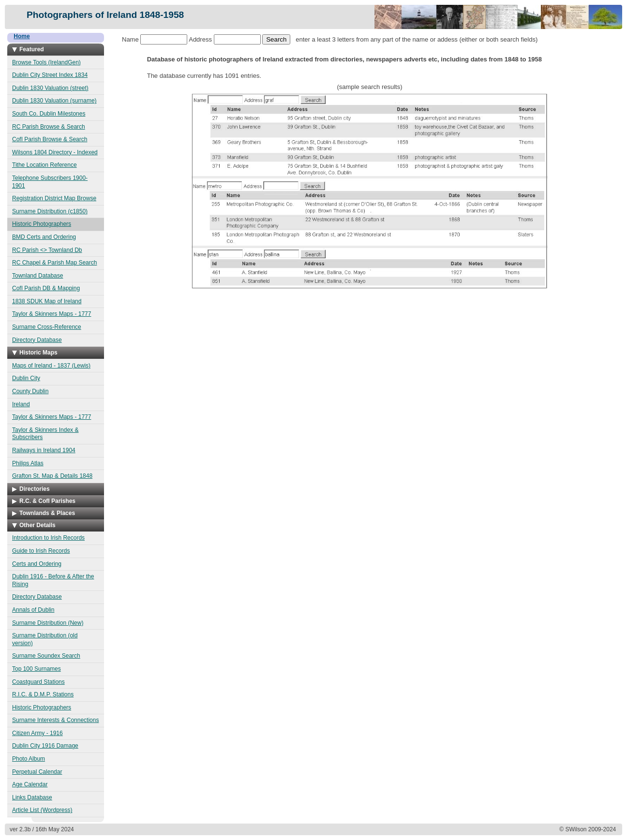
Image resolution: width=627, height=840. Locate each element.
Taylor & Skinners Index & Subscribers (45, 434)
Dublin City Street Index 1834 (50, 75)
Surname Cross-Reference (47, 327)
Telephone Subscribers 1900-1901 (50, 182)
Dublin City (26, 378)
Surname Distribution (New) (48, 623)
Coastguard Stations (38, 682)
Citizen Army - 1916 (37, 733)
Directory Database (37, 340)
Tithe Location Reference (45, 165)
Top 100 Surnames (37, 669)
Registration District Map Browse (54, 198)
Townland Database (37, 276)
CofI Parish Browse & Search (50, 139)
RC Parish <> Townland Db (47, 250)
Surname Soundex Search (46, 656)
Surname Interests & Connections (55, 720)
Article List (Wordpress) (42, 810)
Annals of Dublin (33, 610)
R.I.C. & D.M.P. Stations (43, 694)
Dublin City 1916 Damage (45, 746)
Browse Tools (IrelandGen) (46, 62)
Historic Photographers (42, 224)
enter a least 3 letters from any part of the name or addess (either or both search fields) (400, 39)
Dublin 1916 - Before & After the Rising (53, 580)
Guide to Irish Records (41, 551)
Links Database (32, 797)
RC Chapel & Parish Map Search (54, 263)
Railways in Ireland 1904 (44, 450)
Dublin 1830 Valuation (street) (50, 88)
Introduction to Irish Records (48, 538)
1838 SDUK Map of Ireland (47, 301)
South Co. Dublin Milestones (49, 114)
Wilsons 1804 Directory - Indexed (55, 152)
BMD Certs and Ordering (44, 237)
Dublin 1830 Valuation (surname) (54, 101)
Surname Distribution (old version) (45, 639)
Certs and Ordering (37, 564)
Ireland (21, 404)
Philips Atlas (28, 463)
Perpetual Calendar (37, 772)
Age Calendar (30, 784)
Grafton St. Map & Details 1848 (52, 476)
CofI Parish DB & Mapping (46, 288)
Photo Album (29, 759)
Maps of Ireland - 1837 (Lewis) (51, 366)
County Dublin (30, 391)
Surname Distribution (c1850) (50, 211)
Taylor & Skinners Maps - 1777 (52, 314)
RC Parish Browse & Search (49, 127)
